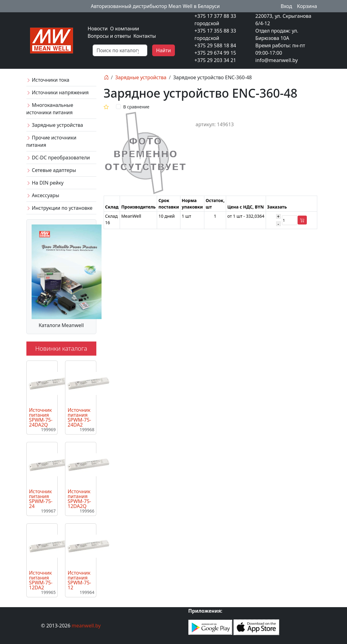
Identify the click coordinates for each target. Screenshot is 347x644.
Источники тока (48, 80)
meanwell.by (86, 626)
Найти (164, 50)
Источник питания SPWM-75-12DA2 (41, 580)
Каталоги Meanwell (61, 325)
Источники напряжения (58, 92)
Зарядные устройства (55, 125)
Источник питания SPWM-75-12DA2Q (79, 499)
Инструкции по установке (60, 208)
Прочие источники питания (51, 141)
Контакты (145, 36)
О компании (125, 29)
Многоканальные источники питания (50, 109)
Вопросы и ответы (109, 36)
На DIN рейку (45, 183)
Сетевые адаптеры (51, 170)
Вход (286, 6)
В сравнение (136, 107)
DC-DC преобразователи (58, 158)
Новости (98, 29)
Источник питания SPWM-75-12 (79, 580)
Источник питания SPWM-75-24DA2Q (41, 417)
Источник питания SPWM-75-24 (41, 499)
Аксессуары (43, 195)
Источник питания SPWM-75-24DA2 (79, 417)
